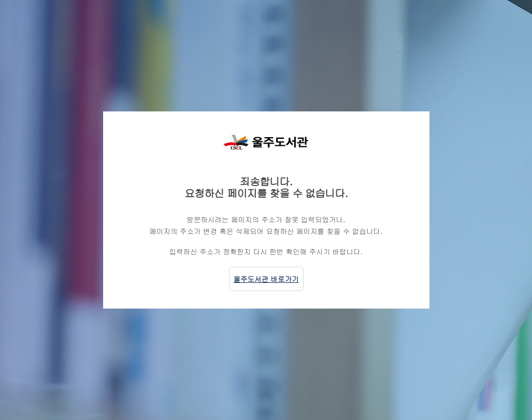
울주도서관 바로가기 (266, 279)
